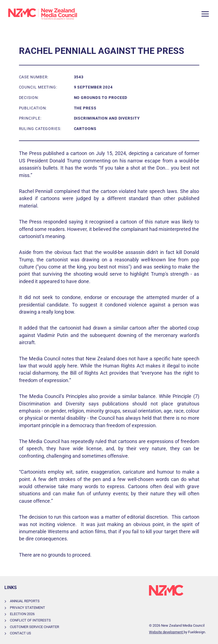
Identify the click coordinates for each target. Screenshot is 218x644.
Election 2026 (22, 614)
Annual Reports (25, 601)
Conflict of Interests (30, 620)
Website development (166, 632)
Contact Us (20, 633)
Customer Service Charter (35, 627)
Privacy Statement (27, 608)
